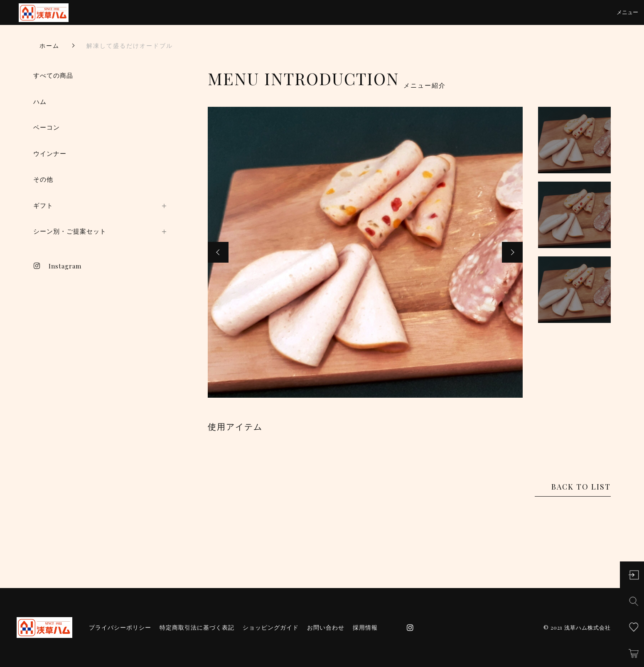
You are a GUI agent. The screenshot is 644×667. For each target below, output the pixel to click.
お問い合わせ (326, 628)
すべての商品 (53, 75)
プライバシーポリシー (120, 628)
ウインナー (50, 154)
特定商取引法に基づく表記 (197, 628)
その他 (43, 179)
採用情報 (365, 628)
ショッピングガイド (271, 628)
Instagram (57, 266)
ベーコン (47, 127)
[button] (218, 252)
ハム (40, 102)
